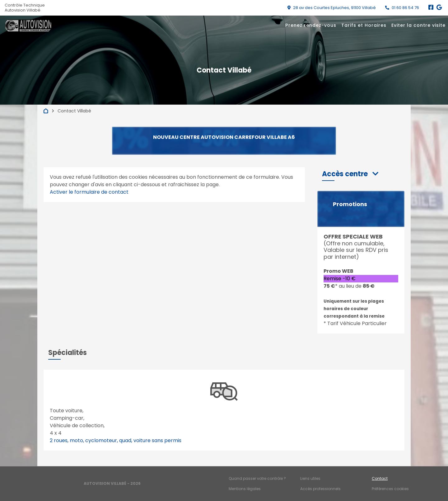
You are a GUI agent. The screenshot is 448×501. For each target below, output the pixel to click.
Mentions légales (245, 489)
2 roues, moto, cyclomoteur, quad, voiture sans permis (116, 440)
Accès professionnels (320, 489)
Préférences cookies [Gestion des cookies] (390, 489)
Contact (380, 478)
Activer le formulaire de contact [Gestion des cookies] (89, 192)
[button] (350, 174)
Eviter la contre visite (418, 25)
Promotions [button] (350, 204)
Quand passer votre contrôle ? (257, 478)
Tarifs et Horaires (364, 25)
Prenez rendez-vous (311, 25)
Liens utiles (310, 478)
